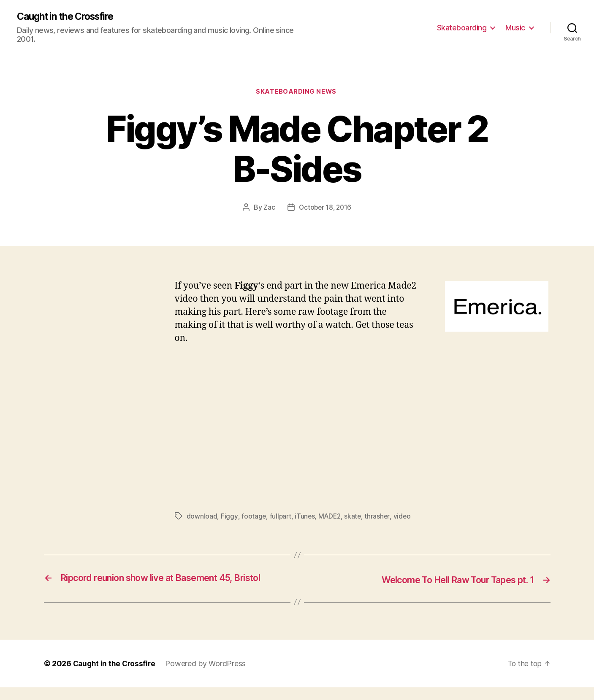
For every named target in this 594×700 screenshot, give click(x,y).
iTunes (306, 517)
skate (355, 517)
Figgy (229, 517)
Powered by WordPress (208, 676)
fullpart (281, 517)
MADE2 (331, 517)
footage (254, 517)
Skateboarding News (297, 93)
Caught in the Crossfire (69, 17)
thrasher (380, 517)
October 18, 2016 (325, 209)
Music (515, 28)
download (202, 517)
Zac (268, 209)
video (405, 517)
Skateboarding (462, 28)
